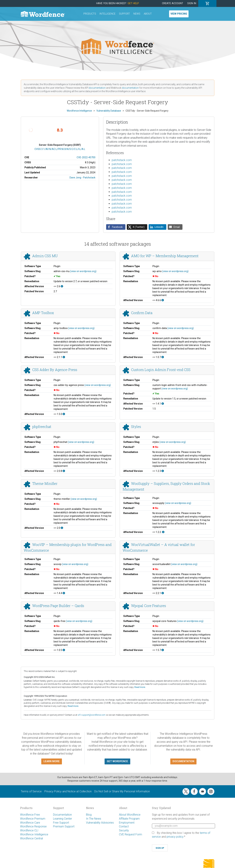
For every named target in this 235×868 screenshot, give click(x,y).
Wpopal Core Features (149, 606)
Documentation (62, 815)
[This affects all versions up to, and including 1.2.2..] (163, 532)
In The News (94, 819)
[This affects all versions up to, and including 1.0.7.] (163, 357)
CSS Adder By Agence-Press (55, 370)
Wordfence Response (33, 826)
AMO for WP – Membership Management (165, 256)
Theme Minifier (45, 483)
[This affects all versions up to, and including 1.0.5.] (64, 650)
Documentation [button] (183, 761)
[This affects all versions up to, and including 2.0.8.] (64, 471)
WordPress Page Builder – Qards (58, 606)
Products (90, 14)
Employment (127, 823)
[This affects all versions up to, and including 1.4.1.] (163, 404)
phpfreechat (42, 427)
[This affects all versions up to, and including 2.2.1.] (163, 593)
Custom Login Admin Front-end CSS (161, 370)
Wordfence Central (31, 838)
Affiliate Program (129, 819)
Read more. (140, 687)
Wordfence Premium (33, 819)
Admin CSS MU (45, 256)
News (137, 14)
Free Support (61, 823)
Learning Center (63, 819)
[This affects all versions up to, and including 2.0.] (62, 528)
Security (124, 830)
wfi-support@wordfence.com (92, 715)
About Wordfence (130, 815)
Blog (89, 815)
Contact (124, 826)
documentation (97, 88)
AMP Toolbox (43, 313)
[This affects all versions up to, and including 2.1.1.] (64, 357)
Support (124, 14)
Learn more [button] (52, 761)
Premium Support (64, 826)
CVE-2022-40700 (86, 157)
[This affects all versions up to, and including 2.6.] (62, 286)
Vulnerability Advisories (100, 823)
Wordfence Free (30, 815)
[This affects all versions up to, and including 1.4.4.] (64, 593)
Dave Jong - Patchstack (82, 178)
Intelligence (108, 14)
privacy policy (175, 837)
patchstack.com (122, 160)
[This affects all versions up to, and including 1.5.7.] (163, 650)
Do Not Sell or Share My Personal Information (122, 791)
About (148, 14)
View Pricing (179, 14)
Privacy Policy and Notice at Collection (68, 791)
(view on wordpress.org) (83, 271)
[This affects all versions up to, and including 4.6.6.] (163, 300)
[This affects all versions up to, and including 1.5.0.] (64, 414)
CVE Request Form (131, 834)
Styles (136, 427)
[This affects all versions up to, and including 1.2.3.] (163, 471)
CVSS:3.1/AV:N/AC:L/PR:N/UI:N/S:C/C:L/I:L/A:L (60, 149)
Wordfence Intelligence (34, 834)
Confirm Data (142, 313)
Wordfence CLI (29, 830)
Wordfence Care (30, 823)
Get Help (133, 3)
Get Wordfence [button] (117, 761)
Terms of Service (31, 791)
